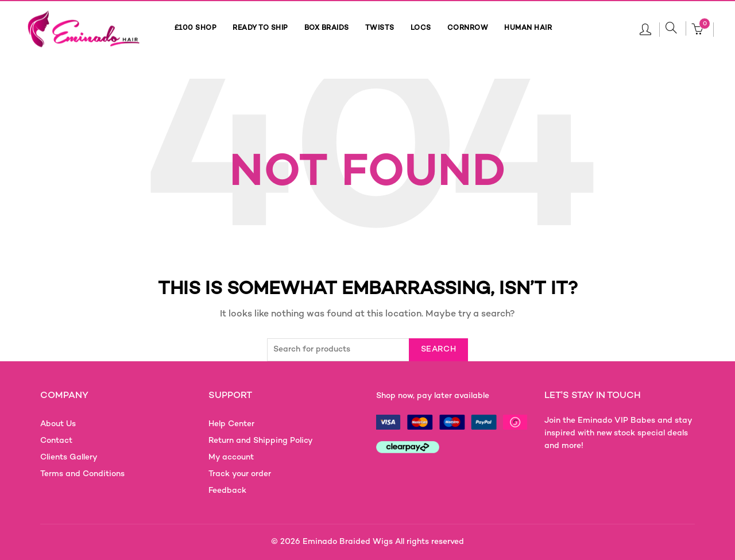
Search (438, 349)
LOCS (421, 28)
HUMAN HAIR (528, 28)
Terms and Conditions (82, 474)
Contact (56, 441)
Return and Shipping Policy (261, 441)
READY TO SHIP (260, 28)
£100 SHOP (196, 28)
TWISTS (380, 28)
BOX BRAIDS (327, 28)
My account (231, 457)
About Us (58, 424)
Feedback (227, 491)
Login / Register (645, 29)
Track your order (240, 474)
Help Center (231, 424)
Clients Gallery (69, 457)
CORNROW (468, 28)
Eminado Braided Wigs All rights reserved (383, 542)
